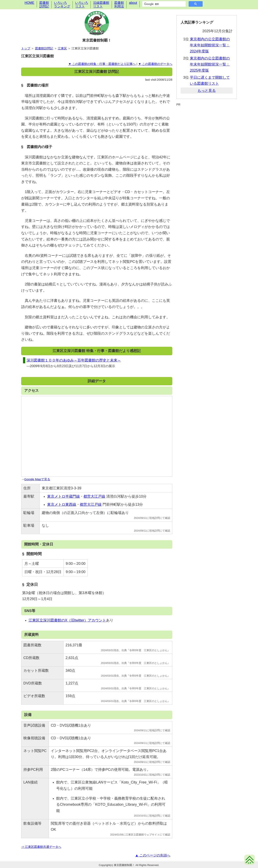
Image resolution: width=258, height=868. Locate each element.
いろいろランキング (62, 5)
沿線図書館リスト (101, 5)
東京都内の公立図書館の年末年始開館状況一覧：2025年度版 (210, 64)
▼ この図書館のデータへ (155, 64)
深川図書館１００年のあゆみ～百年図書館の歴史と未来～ (74, 360)
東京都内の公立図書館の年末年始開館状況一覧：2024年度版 (210, 45)
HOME (29, 3)
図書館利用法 (119, 5)
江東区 (62, 48)
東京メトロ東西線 (62, 505)
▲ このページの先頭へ (153, 855)
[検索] (164, 4)
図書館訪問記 (44, 5)
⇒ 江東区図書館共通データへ (41, 847)
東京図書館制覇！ (97, 40)
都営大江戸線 (94, 496)
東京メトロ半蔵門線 (63, 496)
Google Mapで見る (37, 479)
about (133, 3)
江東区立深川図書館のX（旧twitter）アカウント (67, 620)
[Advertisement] (207, 116)
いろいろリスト (82, 5)
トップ (26, 48)
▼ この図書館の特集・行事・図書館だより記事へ (102, 64)
